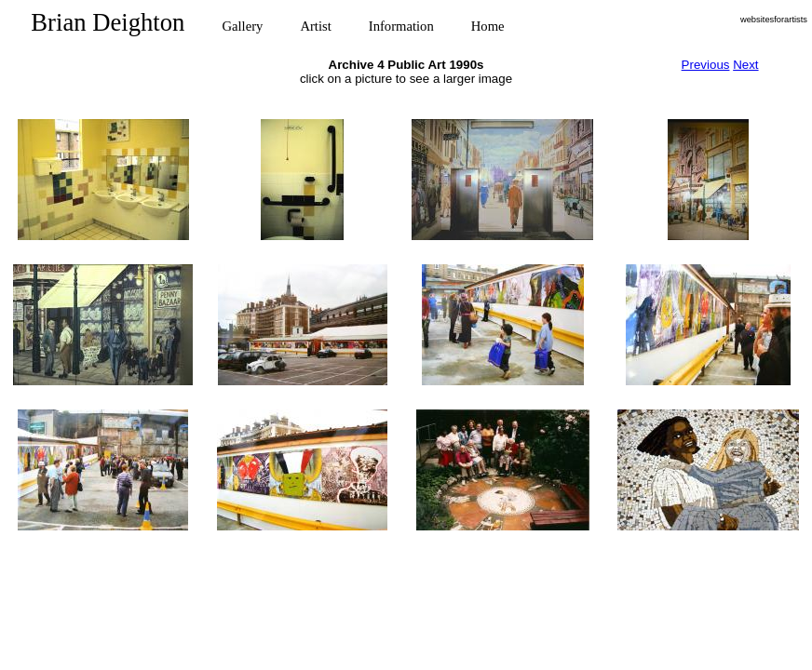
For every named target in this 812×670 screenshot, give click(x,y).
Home (488, 26)
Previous (706, 65)
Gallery (242, 26)
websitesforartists (774, 20)
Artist (315, 26)
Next (745, 65)
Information (401, 26)
